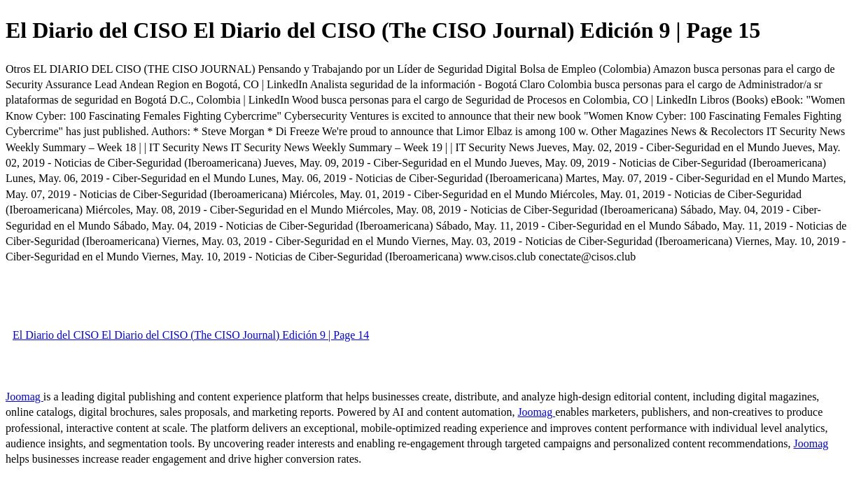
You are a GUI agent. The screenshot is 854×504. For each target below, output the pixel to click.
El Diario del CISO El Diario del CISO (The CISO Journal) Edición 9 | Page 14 (191, 335)
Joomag (24, 397)
